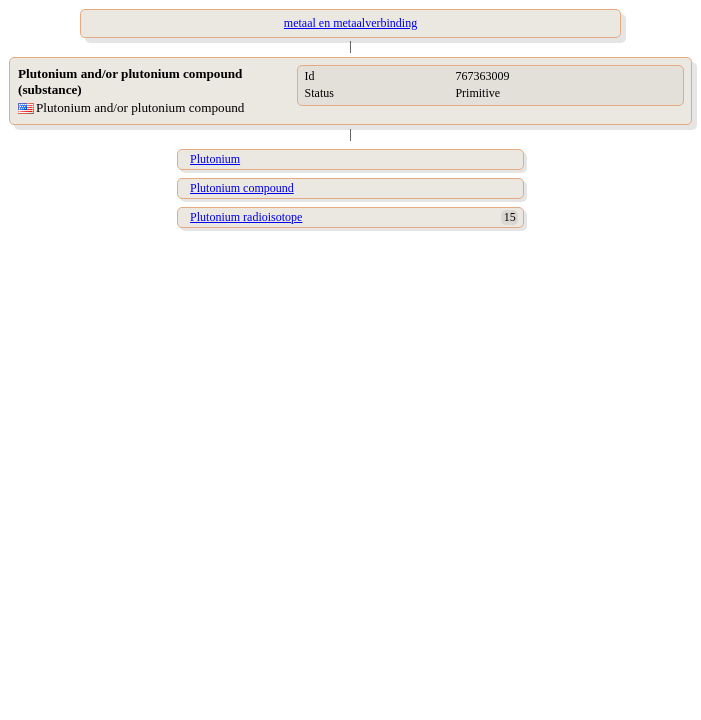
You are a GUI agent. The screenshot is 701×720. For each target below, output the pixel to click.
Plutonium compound (242, 188)
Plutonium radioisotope (246, 217)
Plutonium (215, 159)
